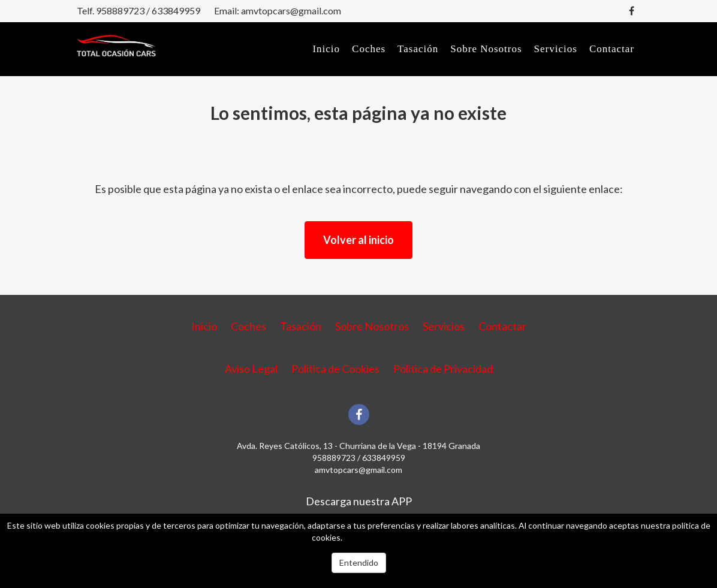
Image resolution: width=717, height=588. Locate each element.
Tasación (418, 49)
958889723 (120, 10)
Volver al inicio (358, 240)
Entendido (359, 563)
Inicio (326, 49)
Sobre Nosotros (486, 49)
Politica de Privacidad (443, 369)
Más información (375, 537)
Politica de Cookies (335, 369)
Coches (369, 49)
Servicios (556, 49)
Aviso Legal (251, 369)
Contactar (612, 49)
